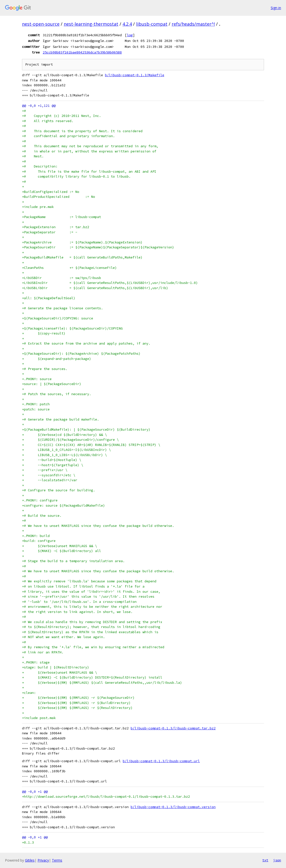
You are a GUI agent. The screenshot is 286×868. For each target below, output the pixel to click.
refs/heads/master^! (193, 24)
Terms (57, 860)
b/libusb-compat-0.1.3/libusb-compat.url (161, 761)
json (277, 860)
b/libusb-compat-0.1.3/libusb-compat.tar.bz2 (173, 728)
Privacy (43, 860)
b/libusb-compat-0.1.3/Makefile (135, 75)
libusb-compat (152, 24)
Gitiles (30, 860)
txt (265, 860)
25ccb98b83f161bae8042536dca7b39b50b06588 (82, 52)
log (130, 35)
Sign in (276, 8)
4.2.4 (127, 24)
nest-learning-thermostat (91, 24)
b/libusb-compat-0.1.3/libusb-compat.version (173, 807)
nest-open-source (41, 24)
